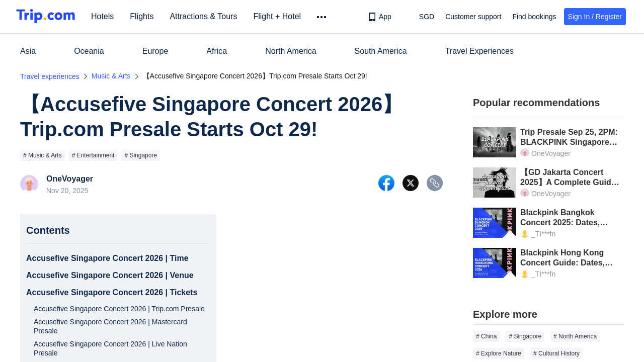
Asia (28, 51)
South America (381, 51)
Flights (145, 16)
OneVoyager (70, 179)
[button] (419, 17)
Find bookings (534, 17)
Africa (217, 51)
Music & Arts (111, 76)
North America (291, 51)
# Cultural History (556, 353)
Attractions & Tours (207, 16)
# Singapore (141, 155)
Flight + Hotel (280, 16)
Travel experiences (50, 76)
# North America (575, 336)
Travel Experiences (479, 51)
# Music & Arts (43, 155)
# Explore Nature (499, 353)
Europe (155, 51)
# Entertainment (93, 155)
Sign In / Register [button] (595, 17)
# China (486, 336)
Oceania (89, 51)
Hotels (106, 16)
